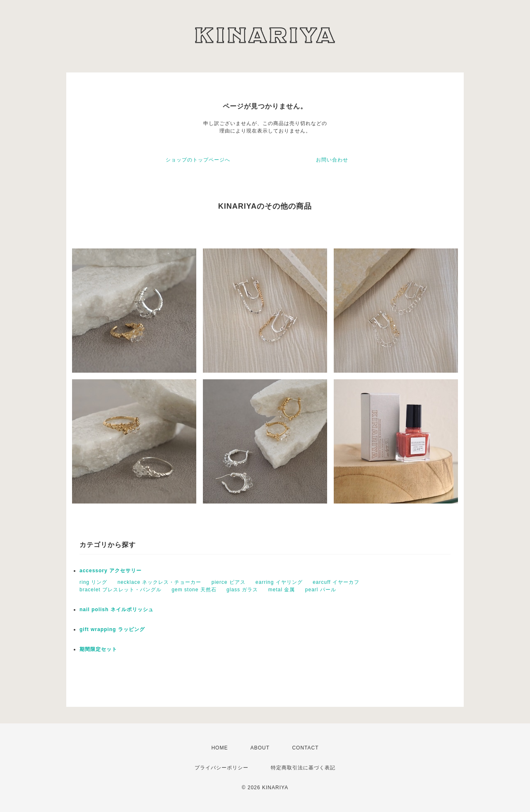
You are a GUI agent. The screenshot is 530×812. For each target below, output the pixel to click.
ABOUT (260, 748)
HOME (219, 748)
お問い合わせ (332, 160)
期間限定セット (98, 649)
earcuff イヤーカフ (336, 582)
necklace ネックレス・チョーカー (160, 582)
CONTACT (305, 748)
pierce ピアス (229, 582)
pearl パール (321, 590)
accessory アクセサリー (111, 571)
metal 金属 (282, 590)
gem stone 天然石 (194, 590)
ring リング (93, 582)
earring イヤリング (279, 582)
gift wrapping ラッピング (112, 629)
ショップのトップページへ (198, 160)
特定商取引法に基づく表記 (303, 768)
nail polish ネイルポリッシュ (117, 610)
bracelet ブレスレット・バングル (120, 590)
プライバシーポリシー (222, 768)
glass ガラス (242, 590)
